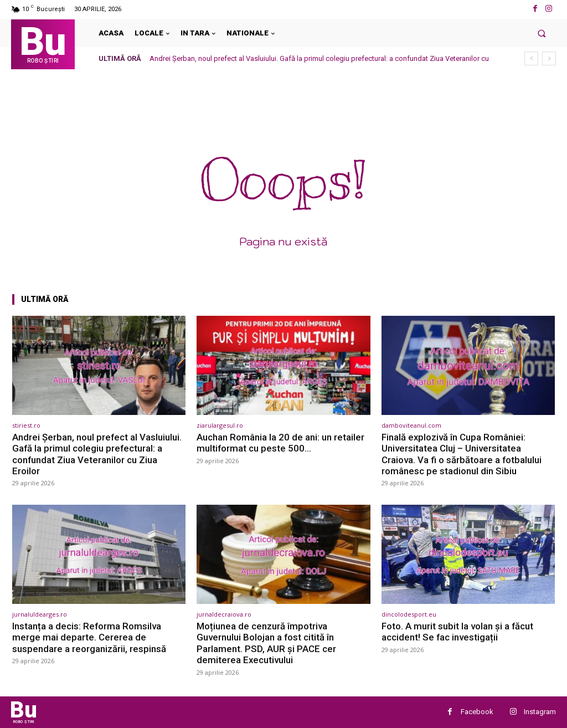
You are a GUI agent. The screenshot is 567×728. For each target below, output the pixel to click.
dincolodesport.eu (409, 614)
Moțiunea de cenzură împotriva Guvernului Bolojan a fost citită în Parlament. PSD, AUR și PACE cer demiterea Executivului (266, 643)
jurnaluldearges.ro (40, 614)
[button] (542, 33)
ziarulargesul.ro (220, 425)
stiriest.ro (26, 425)
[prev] (531, 58)
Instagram (540, 712)
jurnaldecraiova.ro (224, 614)
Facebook (477, 712)
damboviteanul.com (411, 425)
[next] (549, 58)
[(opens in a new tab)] (99, 365)
